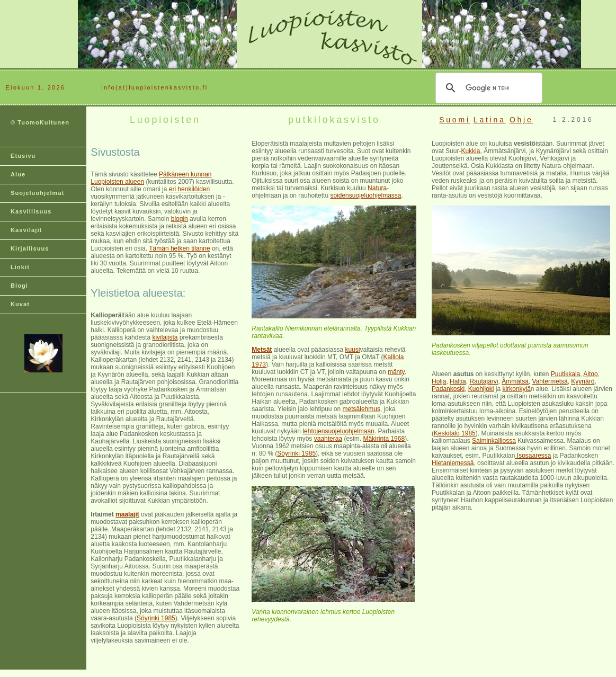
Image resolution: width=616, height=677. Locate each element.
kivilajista (165, 337)
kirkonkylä (517, 389)
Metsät (262, 350)
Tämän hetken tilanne (179, 248)
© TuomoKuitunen (40, 122)
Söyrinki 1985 (156, 618)
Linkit (20, 267)
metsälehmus (361, 409)
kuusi (352, 350)
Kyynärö (583, 381)
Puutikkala (565, 374)
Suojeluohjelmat (37, 193)
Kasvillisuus (31, 211)
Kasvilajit (26, 230)
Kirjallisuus (30, 248)
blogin (180, 219)
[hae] (487, 88)
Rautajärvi (484, 381)
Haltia (458, 381)
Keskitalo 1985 (455, 433)
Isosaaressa (533, 456)
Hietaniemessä (453, 463)
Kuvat (20, 304)
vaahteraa (328, 439)
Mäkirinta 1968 (384, 439)
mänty (396, 372)
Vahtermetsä (550, 381)
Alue (18, 174)
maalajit (127, 514)
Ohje (521, 120)
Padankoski (448, 389)
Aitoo (590, 374)
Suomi (455, 120)
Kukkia (470, 151)
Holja (439, 381)
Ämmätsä (515, 381)
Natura (377, 188)
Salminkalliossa (494, 441)
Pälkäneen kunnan (185, 174)
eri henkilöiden (189, 189)
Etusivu (23, 156)
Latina (490, 120)
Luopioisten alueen (117, 182)
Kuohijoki (481, 389)
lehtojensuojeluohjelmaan (338, 431)
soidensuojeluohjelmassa (365, 195)
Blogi (19, 286)
